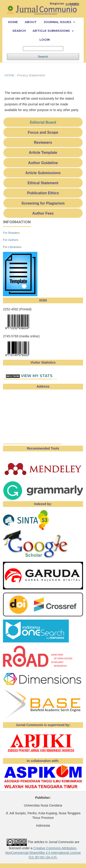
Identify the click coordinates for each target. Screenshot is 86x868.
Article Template (43, 153)
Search (19, 31)
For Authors (11, 240)
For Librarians (12, 247)
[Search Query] (43, 49)
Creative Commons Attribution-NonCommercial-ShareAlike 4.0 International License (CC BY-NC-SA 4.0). (43, 853)
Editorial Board (43, 122)
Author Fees (43, 213)
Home (13, 22)
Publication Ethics (43, 193)
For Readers (11, 233)
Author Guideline (43, 163)
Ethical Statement (43, 183)
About (31, 22)
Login (45, 40)
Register (57, 3)
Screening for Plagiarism (43, 203)
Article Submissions (52, 31)
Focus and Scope (43, 132)
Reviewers (43, 142)
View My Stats (37, 376)
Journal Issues (58, 22)
